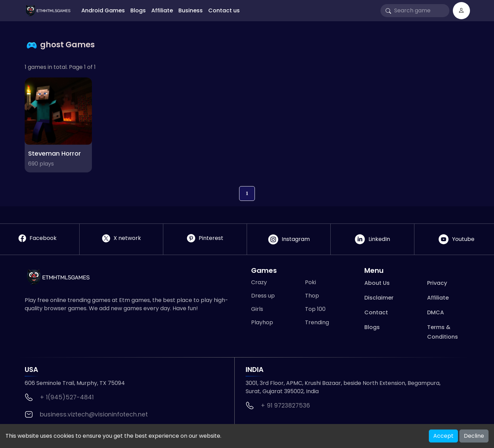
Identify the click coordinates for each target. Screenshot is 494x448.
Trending (317, 322)
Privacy (437, 283)
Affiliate (162, 10)
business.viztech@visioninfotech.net (94, 414)
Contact (376, 312)
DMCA (436, 312)
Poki (310, 282)
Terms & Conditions (443, 332)
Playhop (262, 322)
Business (191, 10)
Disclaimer (379, 298)
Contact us (224, 10)
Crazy (259, 282)
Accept (443, 436)
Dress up (263, 296)
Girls (257, 309)
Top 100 (315, 309)
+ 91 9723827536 (285, 405)
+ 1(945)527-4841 (67, 397)
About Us (377, 283)
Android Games (103, 10)
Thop (312, 296)
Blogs (138, 10)
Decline (474, 436)
